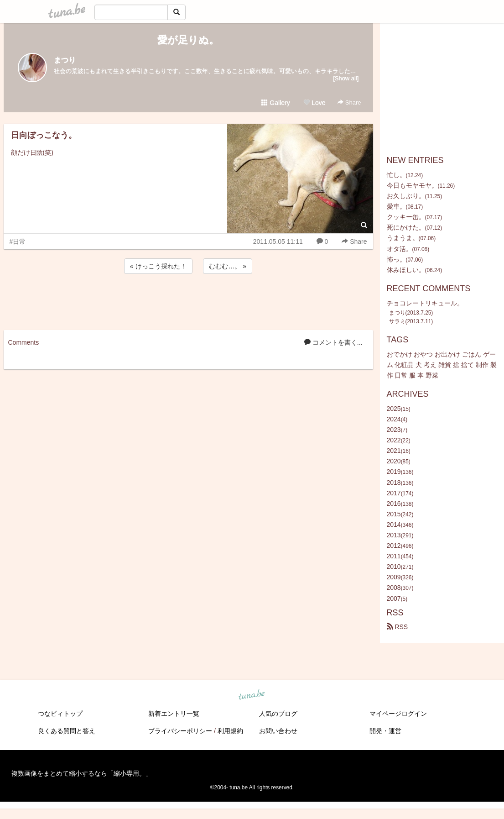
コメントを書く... (333, 342)
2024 (394, 419)
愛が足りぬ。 (188, 40)
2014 (394, 525)
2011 (394, 556)
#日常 (18, 241)
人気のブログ (278, 714)
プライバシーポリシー (180, 731)
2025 (394, 409)
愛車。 (396, 206)
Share (349, 102)
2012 (394, 546)
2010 (394, 567)
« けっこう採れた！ (158, 266)
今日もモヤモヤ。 (412, 185)
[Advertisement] (188, 300)
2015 (394, 514)
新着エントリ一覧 (174, 714)
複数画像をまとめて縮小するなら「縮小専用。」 (82, 773)
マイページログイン (398, 714)
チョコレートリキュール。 (425, 303)
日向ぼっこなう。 (44, 135)
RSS (397, 627)
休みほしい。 (406, 270)
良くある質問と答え (67, 731)
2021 (394, 451)
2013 (394, 535)
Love (314, 103)
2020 (394, 461)
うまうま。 (403, 238)
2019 (394, 472)
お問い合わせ (278, 731)
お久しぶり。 (406, 196)
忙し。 (396, 175)
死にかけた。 (406, 227)
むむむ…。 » (228, 266)
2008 (394, 588)
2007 (394, 598)
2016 (394, 504)
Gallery (275, 103)
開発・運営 (385, 731)
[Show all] (346, 78)
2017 (394, 493)
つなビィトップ (60, 714)
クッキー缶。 (406, 217)
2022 (394, 440)
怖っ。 (396, 259)
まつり (65, 60)
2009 (394, 577)
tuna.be (252, 695)
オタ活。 (400, 249)
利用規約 (230, 731)
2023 (394, 430)
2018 (394, 483)
